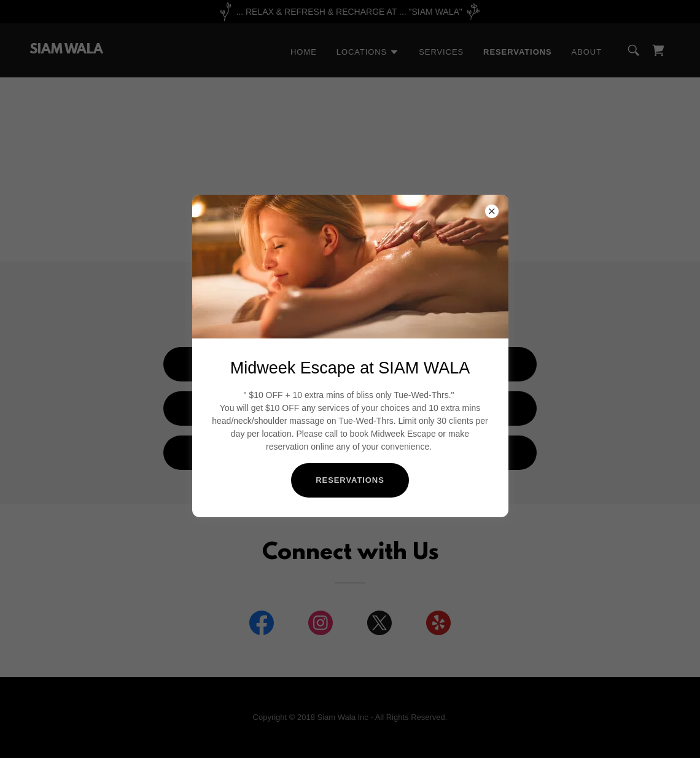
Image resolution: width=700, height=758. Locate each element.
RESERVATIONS (350, 480)
